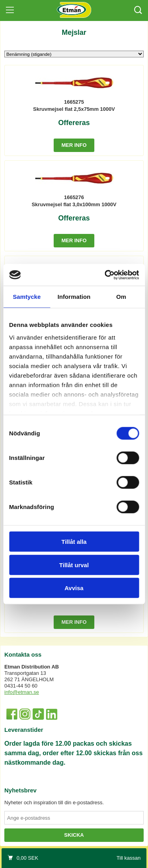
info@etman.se (22, 692)
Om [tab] (121, 297)
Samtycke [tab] (27, 297)
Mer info (74, 145)
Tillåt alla (74, 542)
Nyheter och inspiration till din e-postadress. (54, 802)
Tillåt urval (74, 565)
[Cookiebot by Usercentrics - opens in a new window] (105, 275)
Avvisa (74, 588)
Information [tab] (74, 297)
